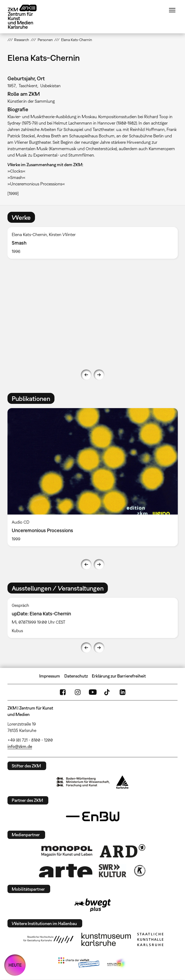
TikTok (108, 692)
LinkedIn (123, 692)
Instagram (78, 692)
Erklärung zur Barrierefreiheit (119, 676)
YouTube (93, 692)
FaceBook (63, 692)
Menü (172, 10)
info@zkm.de (20, 746)
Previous (86, 375)
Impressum (50, 676)
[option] (93, 243)
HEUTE (15, 965)
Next (99, 375)
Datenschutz (76, 676)
